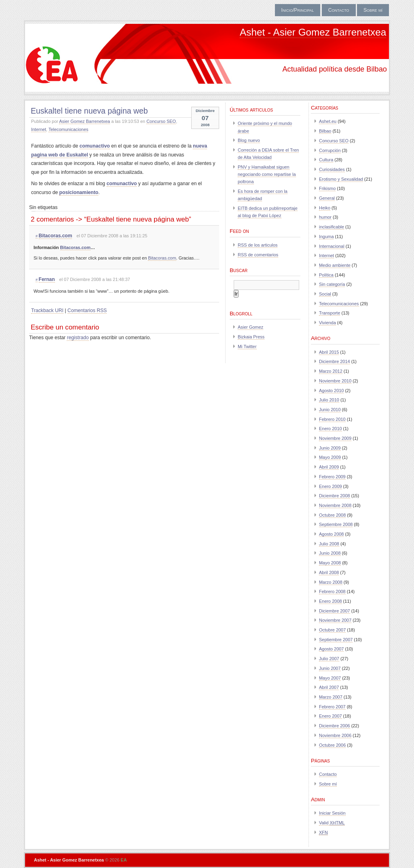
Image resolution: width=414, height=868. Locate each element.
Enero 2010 (331, 429)
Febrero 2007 (332, 707)
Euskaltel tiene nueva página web (89, 111)
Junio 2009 (330, 448)
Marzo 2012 (331, 371)
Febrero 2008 (332, 591)
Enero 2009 (331, 486)
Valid (332, 823)
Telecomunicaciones (69, 129)
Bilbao (325, 131)
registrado (78, 338)
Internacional (332, 246)
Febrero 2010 (332, 419)
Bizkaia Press (251, 337)
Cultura (326, 160)
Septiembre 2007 (336, 640)
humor (325, 217)
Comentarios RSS (87, 310)
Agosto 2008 (331, 534)
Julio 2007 (329, 659)
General (327, 198)
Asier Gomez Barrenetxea (84, 121)
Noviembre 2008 (335, 505)
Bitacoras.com (56, 236)
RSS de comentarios (258, 255)
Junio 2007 (330, 668)
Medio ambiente (335, 265)
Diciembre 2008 (335, 496)
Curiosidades (332, 169)
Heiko (325, 208)
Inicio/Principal (298, 10)
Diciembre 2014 (335, 361)
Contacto (339, 10)
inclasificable (332, 227)
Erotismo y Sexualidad (341, 179)
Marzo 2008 (331, 582)
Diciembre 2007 (335, 611)
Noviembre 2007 (335, 620)
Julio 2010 (329, 400)
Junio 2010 (330, 410)
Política (326, 275)
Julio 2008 (329, 544)
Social (325, 294)
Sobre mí (373, 10)
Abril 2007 (329, 687)
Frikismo (327, 188)
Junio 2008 (330, 553)
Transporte (330, 313)
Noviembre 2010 (335, 381)
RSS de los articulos (258, 245)
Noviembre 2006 (335, 735)
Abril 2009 (329, 467)
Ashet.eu (328, 121)
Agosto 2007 (331, 649)
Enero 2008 (331, 601)
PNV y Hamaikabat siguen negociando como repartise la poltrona (267, 174)
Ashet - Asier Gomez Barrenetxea (313, 32)
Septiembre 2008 (336, 524)
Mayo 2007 (330, 678)
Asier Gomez (250, 327)
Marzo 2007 (331, 697)
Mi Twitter (247, 346)
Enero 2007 (331, 716)
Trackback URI (47, 310)
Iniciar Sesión (332, 813)
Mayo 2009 (330, 457)
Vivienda (327, 323)
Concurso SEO (161, 121)
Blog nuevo (249, 140)
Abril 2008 (329, 572)
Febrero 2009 (332, 477)
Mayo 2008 (330, 563)
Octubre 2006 (332, 745)
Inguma (326, 237)
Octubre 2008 (332, 515)
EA (124, 860)
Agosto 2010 (331, 391)
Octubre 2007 (332, 630)
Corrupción (330, 150)
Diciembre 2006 (335, 726)
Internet (39, 129)
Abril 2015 (329, 352)
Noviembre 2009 (335, 438)
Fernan (47, 279)
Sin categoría (332, 284)
